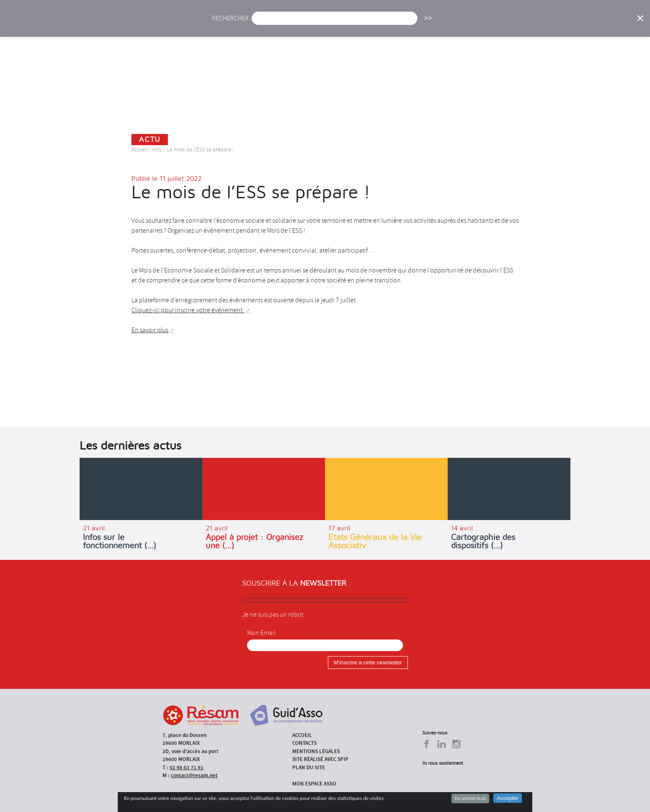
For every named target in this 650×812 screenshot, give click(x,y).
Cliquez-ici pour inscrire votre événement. (188, 310)
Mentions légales (316, 751)
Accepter (508, 798)
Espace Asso (575, 24)
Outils (531, 24)
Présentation (346, 24)
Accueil (229, 24)
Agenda (299, 24)
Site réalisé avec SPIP (320, 759)
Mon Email (261, 633)
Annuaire (491, 24)
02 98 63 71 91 (187, 767)
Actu (264, 24)
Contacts (304, 743)
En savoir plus (470, 798)
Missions (396, 24)
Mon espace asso (314, 784)
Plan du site (309, 767)
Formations (443, 24)
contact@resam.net (194, 775)
